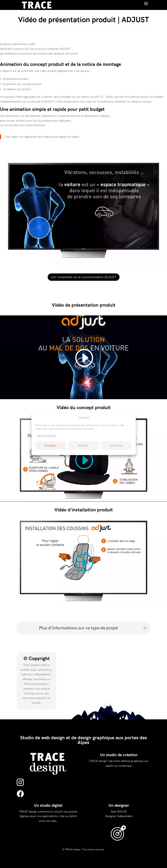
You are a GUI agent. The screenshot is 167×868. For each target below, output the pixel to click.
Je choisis (116, 446)
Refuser (83, 446)
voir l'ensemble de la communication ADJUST (84, 277)
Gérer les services (47, 435)
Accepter (51, 446)
